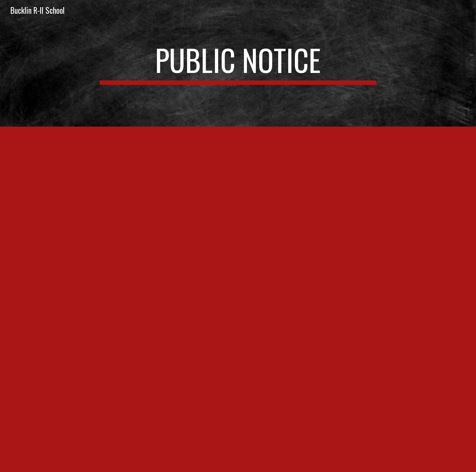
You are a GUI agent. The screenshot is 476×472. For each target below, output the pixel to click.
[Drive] (238, 299)
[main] (238, 63)
